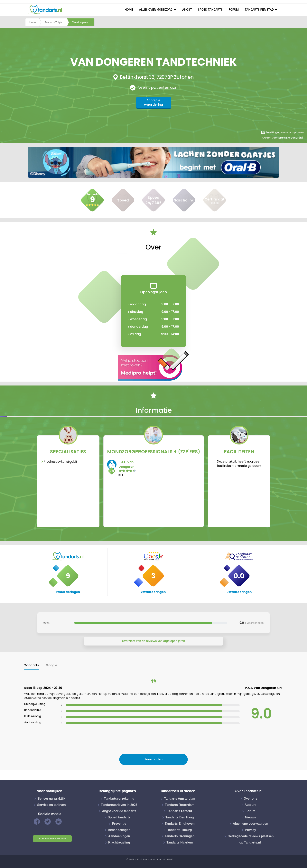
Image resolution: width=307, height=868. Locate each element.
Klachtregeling (119, 842)
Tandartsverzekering (119, 799)
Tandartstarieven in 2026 (119, 805)
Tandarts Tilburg (180, 830)
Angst (187, 10)
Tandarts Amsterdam (180, 799)
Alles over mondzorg (156, 10)
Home (129, 10)
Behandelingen (119, 830)
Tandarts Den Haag (180, 817)
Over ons (251, 799)
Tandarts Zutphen (55, 22)
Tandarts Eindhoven (180, 824)
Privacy (251, 830)
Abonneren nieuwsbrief (52, 839)
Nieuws (250, 817)
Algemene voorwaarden (251, 824)
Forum (234, 10)
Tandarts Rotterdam (180, 805)
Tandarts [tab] (32, 665)
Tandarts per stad (259, 10)
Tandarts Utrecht (180, 811)
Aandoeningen (119, 836)
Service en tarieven (51, 805)
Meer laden (154, 759)
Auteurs (250, 805)
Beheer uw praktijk (51, 799)
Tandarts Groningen (180, 836)
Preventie (119, 824)
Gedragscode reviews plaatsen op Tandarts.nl (251, 839)
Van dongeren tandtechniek (83, 22)
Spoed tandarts (210, 10)
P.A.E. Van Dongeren (126, 464)
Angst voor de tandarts (119, 811)
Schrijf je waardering (153, 102)
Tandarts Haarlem (180, 842)
